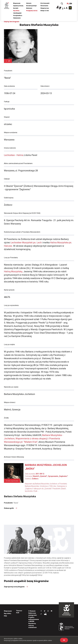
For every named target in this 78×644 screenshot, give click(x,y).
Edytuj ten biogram (12, 22)
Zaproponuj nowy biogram (14, 587)
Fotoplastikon (18, 16)
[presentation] (1, 291)
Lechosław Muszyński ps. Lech (26, 243)
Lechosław (9, 155)
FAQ (5, 616)
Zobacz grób (9, 508)
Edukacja (29, 8)
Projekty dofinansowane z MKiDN (34, 619)
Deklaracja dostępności (33, 614)
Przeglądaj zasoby (32, 11)
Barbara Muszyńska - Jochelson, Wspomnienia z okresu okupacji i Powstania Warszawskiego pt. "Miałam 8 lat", (34, 439)
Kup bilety (16, 11)
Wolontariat (44, 6)
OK (64, 640)
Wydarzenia (17, 18)
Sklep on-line (45, 11)
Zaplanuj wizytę (18, 6)
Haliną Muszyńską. (13, 271)
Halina (20, 155)
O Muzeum (32, 611)
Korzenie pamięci (31, 6)
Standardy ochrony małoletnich (32, 625)
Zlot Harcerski (45, 3)
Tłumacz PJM (19, 612)
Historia (29, 3)
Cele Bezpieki (17, 13)
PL (68, 4)
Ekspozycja (17, 3)
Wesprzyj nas (45, 8)
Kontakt (16, 8)
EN (71, 4)
